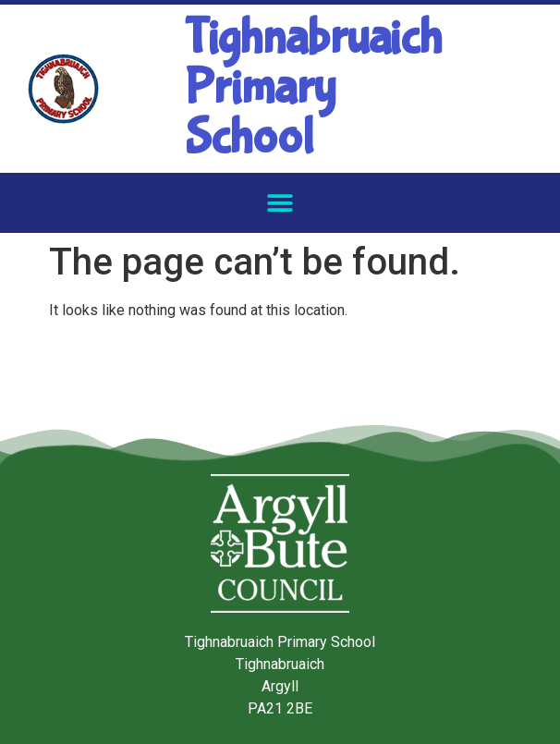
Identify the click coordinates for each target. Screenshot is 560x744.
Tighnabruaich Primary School (313, 88)
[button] (280, 203)
